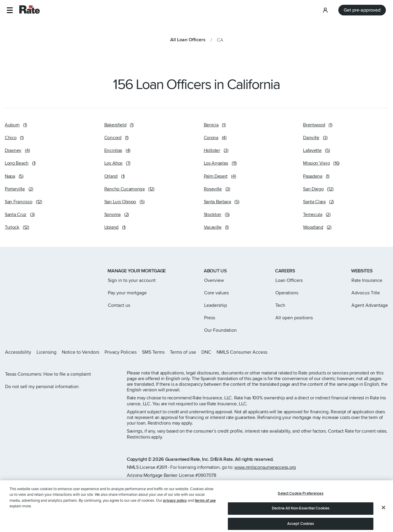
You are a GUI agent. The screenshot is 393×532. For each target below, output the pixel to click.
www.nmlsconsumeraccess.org (265, 467)
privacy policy (175, 514)
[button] (10, 10)
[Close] (383, 521)
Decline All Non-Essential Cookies (301, 522)
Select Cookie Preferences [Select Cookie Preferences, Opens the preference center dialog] (300, 507)
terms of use (205, 514)
